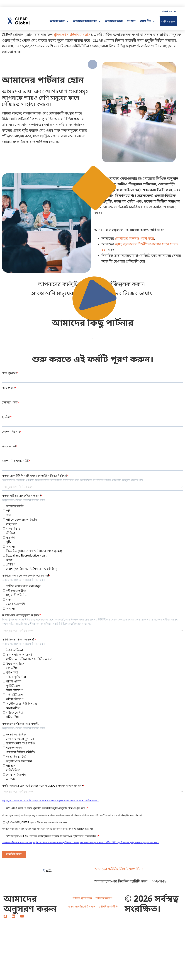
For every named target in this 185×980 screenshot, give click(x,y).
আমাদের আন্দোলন (87, 21)
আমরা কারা (59, 21)
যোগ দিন (147, 21)
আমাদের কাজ (114, 21)
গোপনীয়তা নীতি (108, 907)
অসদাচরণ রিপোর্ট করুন (81, 907)
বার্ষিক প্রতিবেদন (82, 899)
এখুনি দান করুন (168, 21)
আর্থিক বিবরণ (104, 899)
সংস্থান (131, 21)
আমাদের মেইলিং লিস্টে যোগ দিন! (119, 869)
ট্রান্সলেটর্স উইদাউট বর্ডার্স (72, 35)
